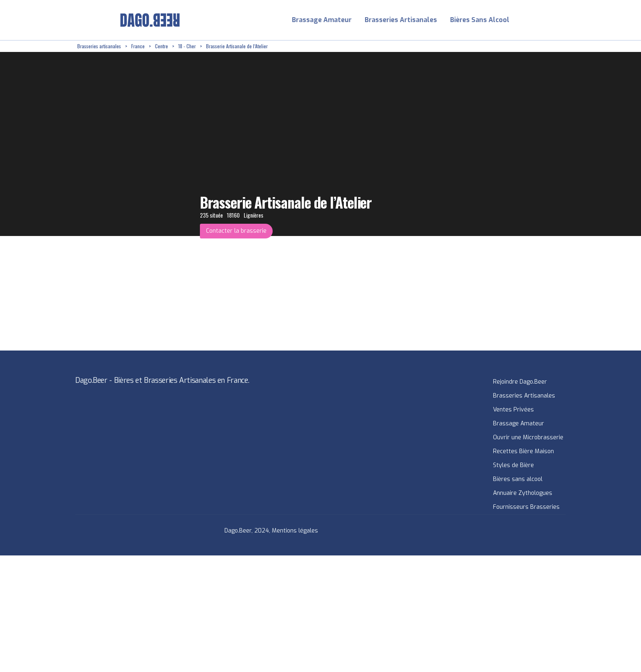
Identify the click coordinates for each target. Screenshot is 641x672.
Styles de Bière (513, 465)
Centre (161, 46)
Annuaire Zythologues (523, 493)
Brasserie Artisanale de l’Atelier (237, 46)
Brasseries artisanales (99, 46)
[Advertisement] (245, 613)
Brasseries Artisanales (401, 20)
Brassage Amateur (322, 20)
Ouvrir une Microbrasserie (528, 437)
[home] (150, 20)
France (138, 46)
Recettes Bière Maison (523, 451)
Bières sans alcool (518, 479)
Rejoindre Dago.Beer (520, 382)
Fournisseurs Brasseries (526, 507)
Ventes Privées (513, 410)
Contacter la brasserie (236, 231)
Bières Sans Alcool (480, 20)
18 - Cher (187, 46)
